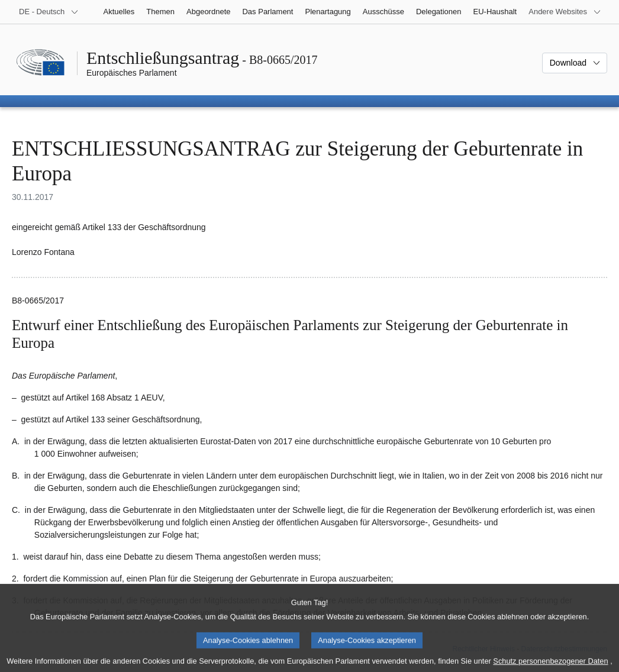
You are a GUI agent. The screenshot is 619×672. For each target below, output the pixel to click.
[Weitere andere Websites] (565, 12)
